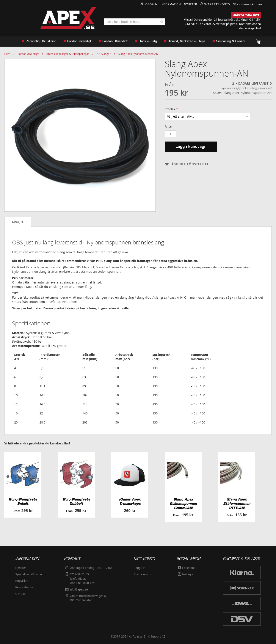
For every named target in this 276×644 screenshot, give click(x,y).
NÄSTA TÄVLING (246, 15)
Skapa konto (142, 574)
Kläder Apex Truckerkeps (130, 501)
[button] (248, 5)
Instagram (189, 574)
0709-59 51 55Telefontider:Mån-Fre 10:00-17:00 (83, 579)
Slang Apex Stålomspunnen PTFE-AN (237, 504)
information (171, 4)
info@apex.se (79, 589)
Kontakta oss (248, 24)
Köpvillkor (22, 581)
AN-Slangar (104, 54)
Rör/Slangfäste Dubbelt (76, 501)
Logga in (151, 4)
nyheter (191, 4)
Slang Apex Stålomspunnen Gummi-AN (183, 504)
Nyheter (21, 568)
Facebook (189, 568)
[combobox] (135, 22)
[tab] (18, 222)
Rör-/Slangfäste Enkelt (23, 501)
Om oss (20, 594)
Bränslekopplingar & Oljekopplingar (68, 54)
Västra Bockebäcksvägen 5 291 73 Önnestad (88, 598)
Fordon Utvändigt (28, 54)
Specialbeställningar (29, 574)
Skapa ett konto (217, 4)
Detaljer (18, 222)
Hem (7, 54)
